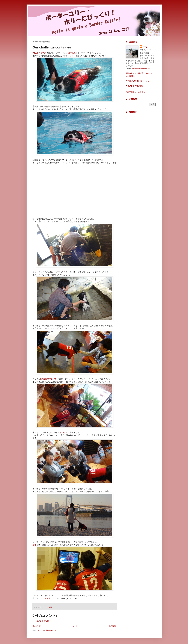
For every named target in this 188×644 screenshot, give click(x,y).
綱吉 (51, 607)
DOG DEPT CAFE (48, 379)
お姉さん (64, 432)
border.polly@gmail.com (141, 68)
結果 (35, 545)
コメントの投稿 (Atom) (46, 630)
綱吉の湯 (72, 53)
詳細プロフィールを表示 (135, 92)
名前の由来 (130, 76)
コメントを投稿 (43, 621)
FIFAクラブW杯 (39, 53)
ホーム (75, 626)
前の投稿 (112, 626)
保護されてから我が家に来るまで (139, 73)
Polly (145, 47)
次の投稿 (37, 626)
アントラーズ (48, 598)
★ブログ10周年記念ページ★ (137, 81)
